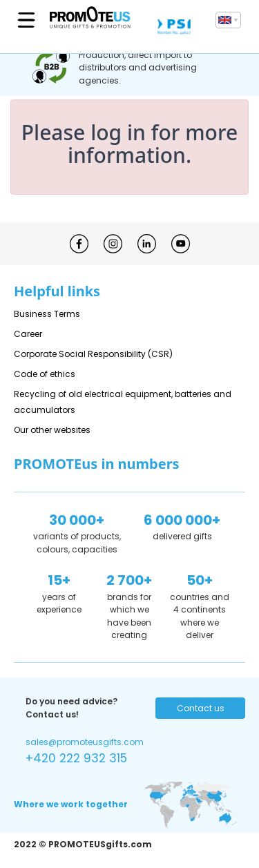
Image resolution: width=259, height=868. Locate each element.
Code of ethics (45, 374)
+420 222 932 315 (76, 758)
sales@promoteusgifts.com (85, 742)
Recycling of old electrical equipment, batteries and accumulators (123, 402)
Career (28, 334)
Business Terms (47, 314)
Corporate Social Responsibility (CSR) (93, 354)
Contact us (201, 708)
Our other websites (52, 430)
